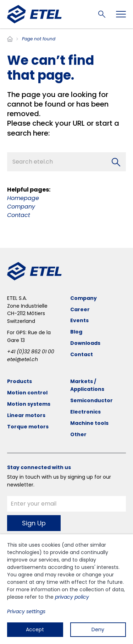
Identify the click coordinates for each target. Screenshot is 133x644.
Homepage (23, 198)
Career (80, 309)
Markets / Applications (87, 385)
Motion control (27, 393)
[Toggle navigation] (121, 14)
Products (20, 381)
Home (10, 39)
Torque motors (28, 427)
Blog (76, 332)
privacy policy (72, 597)
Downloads (85, 343)
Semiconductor (92, 400)
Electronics (85, 412)
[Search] (116, 162)
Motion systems (29, 404)
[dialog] (66, 589)
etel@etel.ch (23, 359)
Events (79, 320)
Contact (19, 215)
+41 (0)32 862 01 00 (31, 352)
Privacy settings (26, 611)
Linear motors (26, 415)
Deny (98, 629)
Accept (35, 629)
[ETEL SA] (34, 14)
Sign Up (34, 523)
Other (78, 434)
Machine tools (89, 423)
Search (102, 14)
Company (21, 207)
